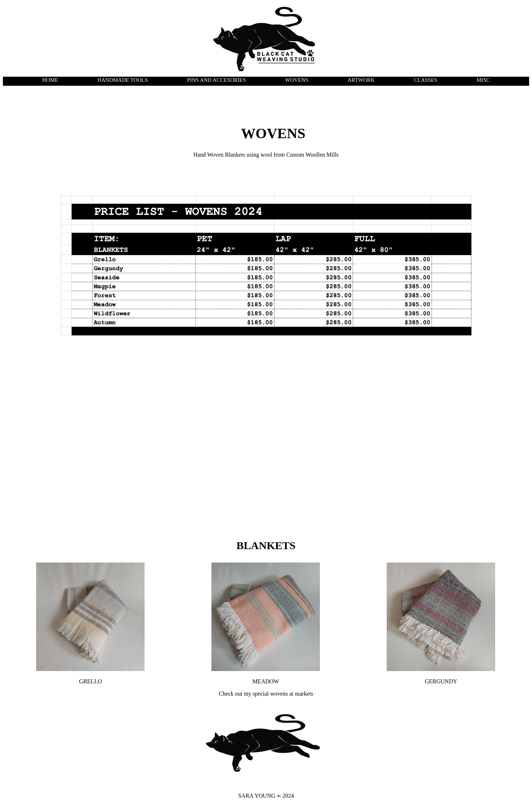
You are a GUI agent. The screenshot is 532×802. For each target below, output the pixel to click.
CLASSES (425, 80)
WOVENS (297, 80)
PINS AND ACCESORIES (217, 80)
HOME (50, 80)
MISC (483, 80)
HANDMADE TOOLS (123, 80)
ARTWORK (361, 80)
